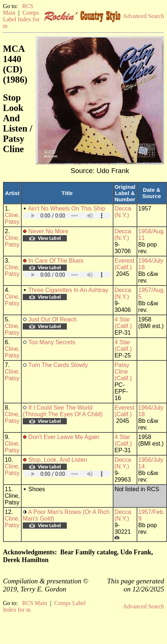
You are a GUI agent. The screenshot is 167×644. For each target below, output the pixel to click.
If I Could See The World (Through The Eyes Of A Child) (63, 411)
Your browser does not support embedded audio (67, 215)
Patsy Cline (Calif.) (123, 372)
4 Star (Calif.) (123, 323)
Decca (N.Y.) (123, 212)
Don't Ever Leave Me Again (64, 437)
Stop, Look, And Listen (58, 460)
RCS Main (35, 603)
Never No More (48, 231)
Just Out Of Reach (52, 319)
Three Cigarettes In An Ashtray (68, 290)
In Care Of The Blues (56, 261)
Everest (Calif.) (124, 264)
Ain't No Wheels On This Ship (66, 208)
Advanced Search (144, 16)
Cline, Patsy (12, 218)
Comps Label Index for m (21, 19)
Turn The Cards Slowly (58, 365)
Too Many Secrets (52, 342)
